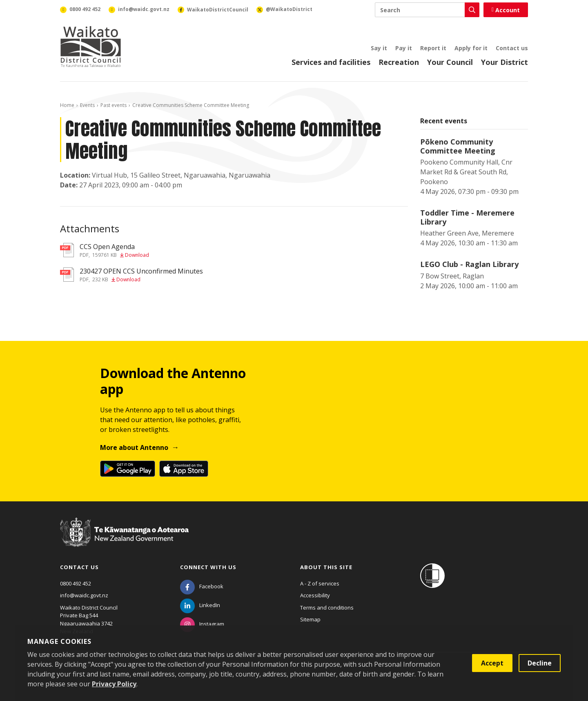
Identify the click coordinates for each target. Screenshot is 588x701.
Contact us (512, 48)
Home (67, 105)
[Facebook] (202, 586)
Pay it (404, 48)
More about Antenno (134, 447)
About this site (326, 567)
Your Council (450, 62)
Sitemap (310, 619)
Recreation (399, 62)
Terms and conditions (327, 608)
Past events (114, 105)
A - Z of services (320, 583)
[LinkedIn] (200, 605)
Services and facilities (331, 62)
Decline (540, 663)
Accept (492, 663)
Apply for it (471, 48)
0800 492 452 (76, 583)
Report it (433, 48)
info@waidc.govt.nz (84, 595)
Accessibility (315, 595)
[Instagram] (202, 624)
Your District (504, 62)
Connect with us (208, 567)
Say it (379, 48)
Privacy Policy (114, 684)
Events (87, 105)
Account (506, 10)
